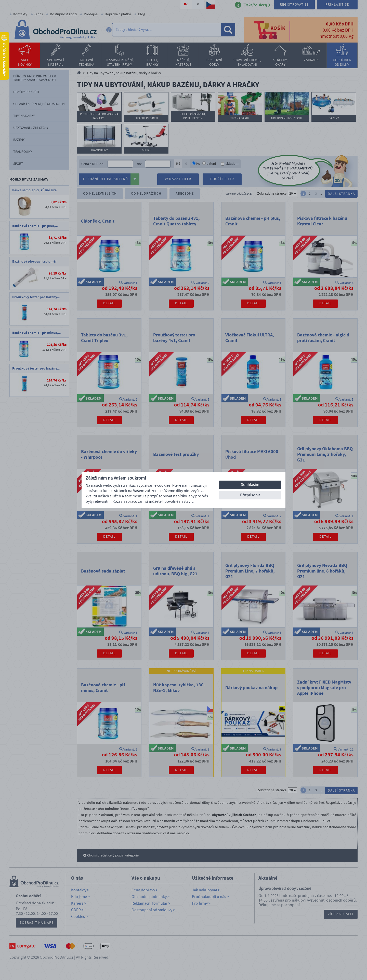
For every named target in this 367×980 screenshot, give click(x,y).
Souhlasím (250, 485)
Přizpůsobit (250, 495)
